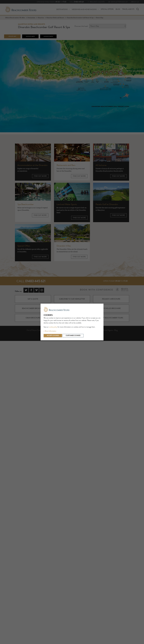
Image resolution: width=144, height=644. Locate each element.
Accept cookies (53, 336)
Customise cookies (73, 336)
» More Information (50, 331)
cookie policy (53, 327)
